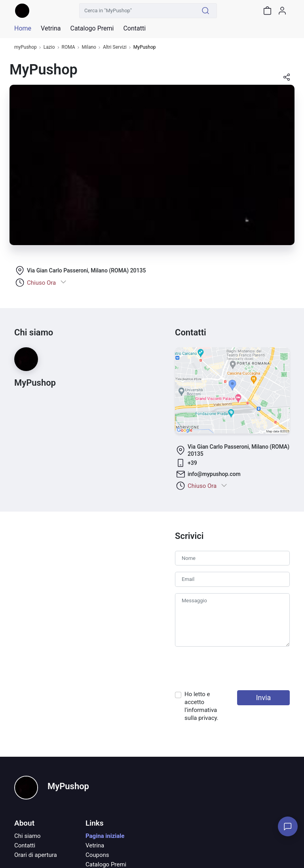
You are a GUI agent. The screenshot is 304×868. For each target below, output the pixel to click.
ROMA (68, 47)
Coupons (97, 855)
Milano (89, 47)
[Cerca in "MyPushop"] (137, 11)
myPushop (26, 47)
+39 (192, 463)
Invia (264, 698)
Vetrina (95, 845)
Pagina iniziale (105, 836)
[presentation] (235, 668)
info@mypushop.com (214, 474)
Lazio (49, 47)
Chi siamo (28, 836)
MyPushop (68, 786)
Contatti (25, 845)
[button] (287, 80)
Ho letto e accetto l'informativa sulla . (201, 706)
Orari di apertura (36, 855)
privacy (208, 718)
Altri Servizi (115, 47)
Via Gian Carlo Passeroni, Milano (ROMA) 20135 (86, 270)
